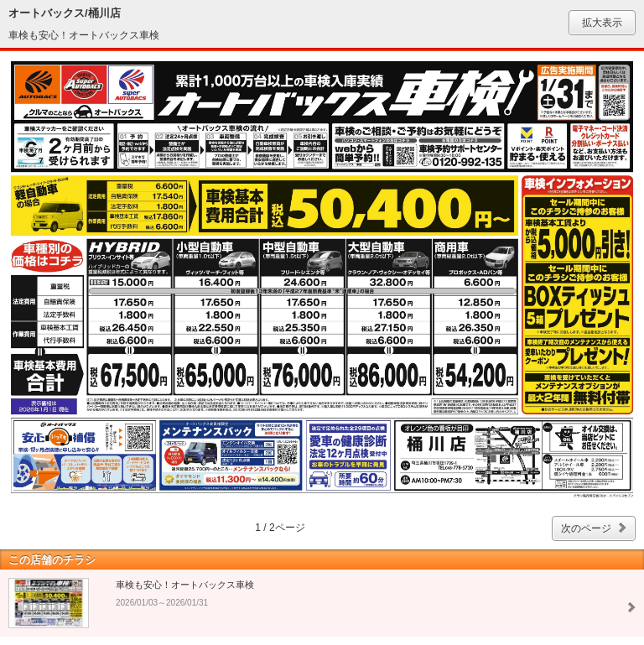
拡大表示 (602, 23)
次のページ (586, 528)
